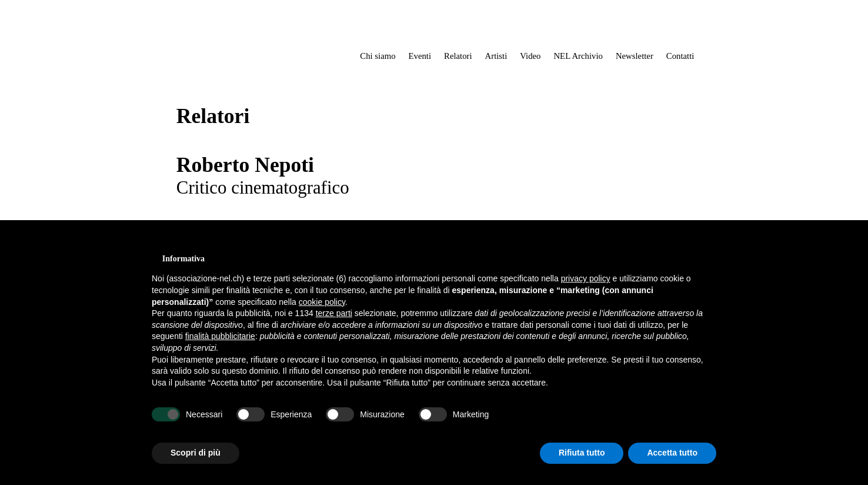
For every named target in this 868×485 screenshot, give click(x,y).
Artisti (496, 56)
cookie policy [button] (322, 302)
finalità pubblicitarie (220, 336)
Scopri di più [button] (196, 453)
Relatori (458, 56)
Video (530, 56)
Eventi (420, 56)
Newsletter (635, 56)
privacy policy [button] (586, 278)
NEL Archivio (578, 56)
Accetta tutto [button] (672, 453)
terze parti (334, 313)
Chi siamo (378, 56)
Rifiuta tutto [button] (582, 453)
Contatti (680, 56)
